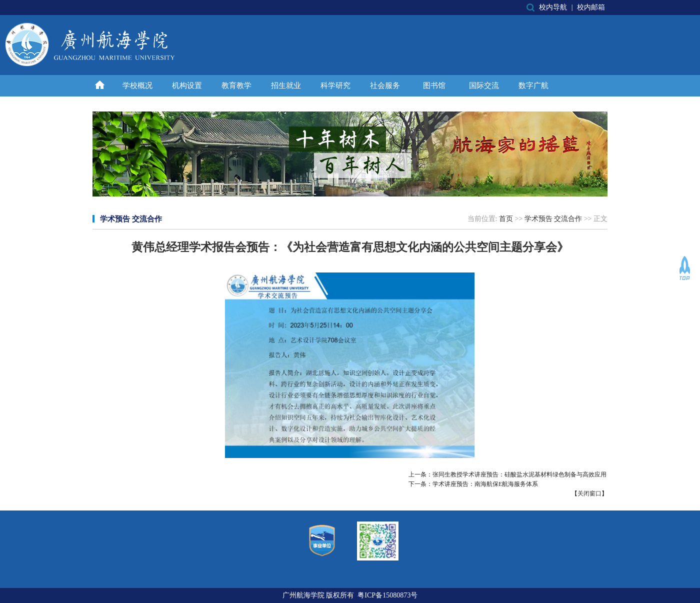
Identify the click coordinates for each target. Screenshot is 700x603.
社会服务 (385, 85)
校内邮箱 (591, 7)
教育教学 (236, 85)
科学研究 (335, 85)
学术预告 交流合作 (553, 219)
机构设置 (187, 85)
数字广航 (533, 85)
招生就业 (286, 85)
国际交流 (484, 85)
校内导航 (553, 7)
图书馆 (434, 85)
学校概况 (137, 85)
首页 (506, 219)
